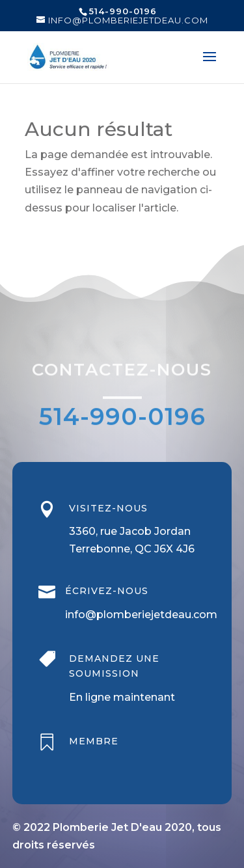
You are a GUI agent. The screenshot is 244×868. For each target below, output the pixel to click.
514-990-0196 (122, 418)
